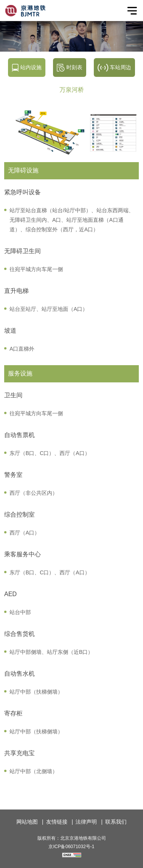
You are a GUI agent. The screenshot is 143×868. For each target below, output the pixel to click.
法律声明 (86, 822)
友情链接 (57, 822)
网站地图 (27, 822)
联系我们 (116, 822)
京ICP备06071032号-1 (71, 847)
